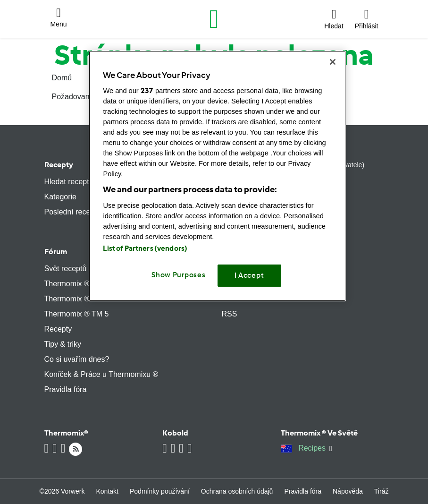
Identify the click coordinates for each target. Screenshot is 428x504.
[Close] (333, 62)
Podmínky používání (160, 491)
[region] (217, 176)
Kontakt (107, 491)
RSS (230, 314)
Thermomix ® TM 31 (79, 299)
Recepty (59, 165)
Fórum (56, 252)
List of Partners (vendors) (145, 248)
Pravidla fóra (66, 389)
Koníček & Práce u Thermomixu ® (101, 374)
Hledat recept (67, 182)
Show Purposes (179, 275)
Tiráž (382, 491)
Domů (62, 78)
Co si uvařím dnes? (77, 359)
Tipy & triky (63, 344)
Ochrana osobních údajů (237, 491)
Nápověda (348, 491)
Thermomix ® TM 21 (79, 284)
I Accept (249, 275)
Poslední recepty (72, 212)
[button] (59, 19)
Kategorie (61, 197)
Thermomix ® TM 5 (77, 314)
